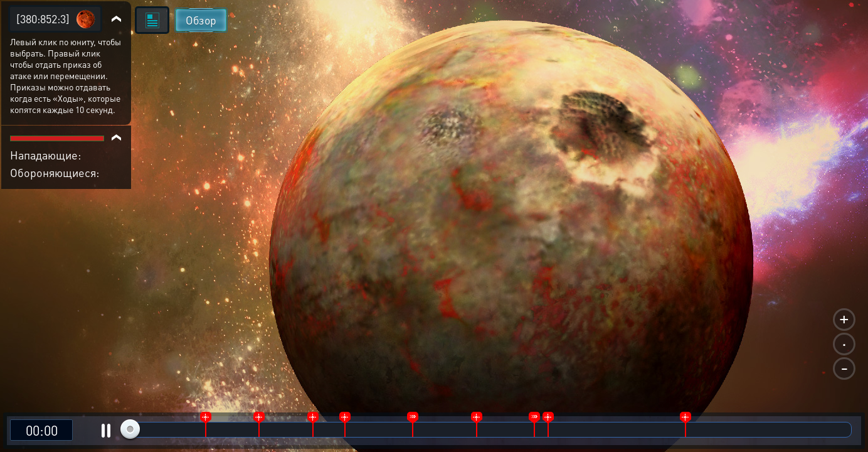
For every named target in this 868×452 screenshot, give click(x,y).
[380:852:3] (43, 19)
